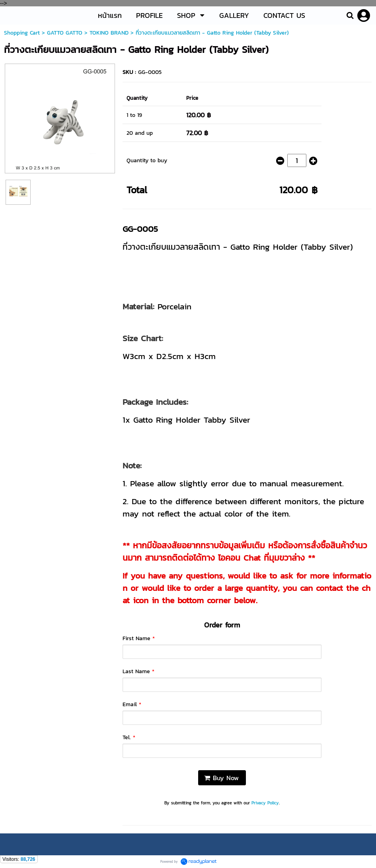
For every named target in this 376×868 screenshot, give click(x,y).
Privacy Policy (265, 803)
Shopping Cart (22, 33)
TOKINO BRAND (109, 33)
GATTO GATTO (65, 33)
